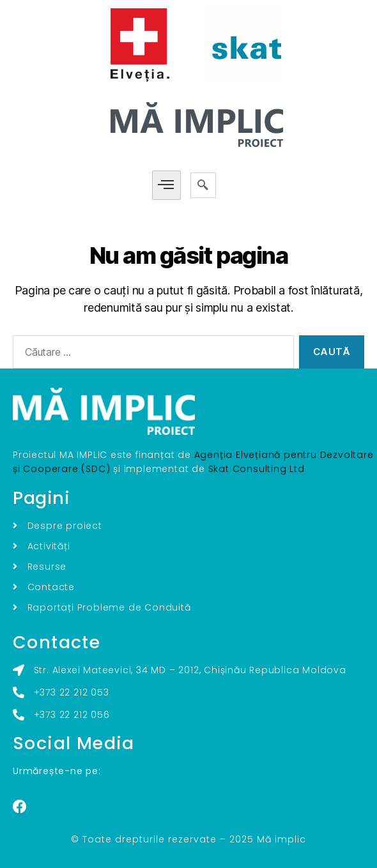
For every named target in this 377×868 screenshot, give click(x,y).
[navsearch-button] (203, 185)
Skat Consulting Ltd (257, 469)
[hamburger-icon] (166, 185)
